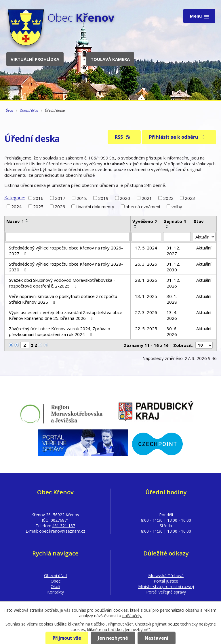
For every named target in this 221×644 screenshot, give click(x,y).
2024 (16, 206)
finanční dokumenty (95, 206)
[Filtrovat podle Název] (67, 237)
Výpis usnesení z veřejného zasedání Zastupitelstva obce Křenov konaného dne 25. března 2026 (66, 315)
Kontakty (56, 592)
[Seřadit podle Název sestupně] (27, 222)
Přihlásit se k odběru (178, 137)
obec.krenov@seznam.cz (62, 531)
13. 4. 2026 (172, 315)
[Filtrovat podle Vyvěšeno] (146, 237)
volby (177, 206)
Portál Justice (166, 581)
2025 (38, 206)
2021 (147, 198)
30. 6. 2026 (172, 331)
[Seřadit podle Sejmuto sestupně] (167, 228)
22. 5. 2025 (146, 328)
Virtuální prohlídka (35, 59)
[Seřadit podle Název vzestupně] (27, 219)
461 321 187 (64, 526)
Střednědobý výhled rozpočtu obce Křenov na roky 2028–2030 (66, 267)
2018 (82, 198)
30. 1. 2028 (172, 299)
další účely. (132, 616)
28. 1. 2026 (146, 280)
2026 (60, 206)
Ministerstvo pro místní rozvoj (166, 586)
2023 (190, 198)
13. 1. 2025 (146, 296)
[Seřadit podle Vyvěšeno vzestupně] (136, 225)
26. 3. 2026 (146, 264)
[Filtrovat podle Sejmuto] (177, 237)
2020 (125, 198)
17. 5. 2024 (146, 248)
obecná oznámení (143, 206)
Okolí (55, 586)
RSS (123, 137)
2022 (168, 198)
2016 (38, 198)
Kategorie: (15, 198)
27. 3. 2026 (146, 312)
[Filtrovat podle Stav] (204, 237)
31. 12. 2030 (173, 267)
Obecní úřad (29, 110)
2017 (60, 198)
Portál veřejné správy (166, 592)
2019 (103, 198)
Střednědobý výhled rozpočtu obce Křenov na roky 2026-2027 (66, 251)
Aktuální (204, 248)
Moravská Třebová (166, 576)
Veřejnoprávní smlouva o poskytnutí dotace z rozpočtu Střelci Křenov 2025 (63, 299)
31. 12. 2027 (173, 251)
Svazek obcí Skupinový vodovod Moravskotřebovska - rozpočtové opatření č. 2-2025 (62, 283)
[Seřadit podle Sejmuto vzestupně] (167, 225)
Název (15, 221)
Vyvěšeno (145, 221)
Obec (56, 581)
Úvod (9, 110)
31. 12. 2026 (173, 283)
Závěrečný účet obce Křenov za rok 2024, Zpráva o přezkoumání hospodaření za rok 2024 (60, 331)
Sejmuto (175, 221)
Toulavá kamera (110, 59)
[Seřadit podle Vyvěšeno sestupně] (136, 228)
